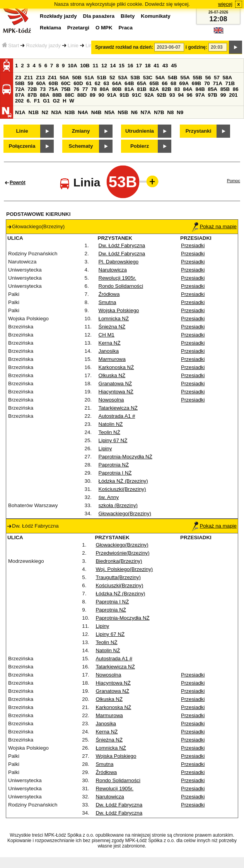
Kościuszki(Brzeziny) (122, 489)
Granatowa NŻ (115, 384)
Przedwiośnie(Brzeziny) (122, 553)
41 (156, 66)
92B (162, 95)
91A (112, 95)
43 (165, 66)
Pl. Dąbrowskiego (119, 262)
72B (32, 89)
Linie (73, 45)
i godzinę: (196, 47)
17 (139, 66)
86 (236, 89)
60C (66, 83)
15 (122, 66)
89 (93, 95)
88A (44, 95)
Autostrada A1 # (117, 416)
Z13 (40, 78)
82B (167, 89)
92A (149, 95)
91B (124, 95)
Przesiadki (193, 245)
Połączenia (22, 146)
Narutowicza (113, 270)
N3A (57, 112)
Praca (126, 28)
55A (185, 78)
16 (131, 66)
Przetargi (78, 28)
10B (85, 66)
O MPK (104, 28)
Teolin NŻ (109, 432)
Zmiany (81, 131)
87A (20, 95)
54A (160, 78)
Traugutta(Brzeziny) (118, 577)
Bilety (128, 16)
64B (129, 83)
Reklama (50, 28)
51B (102, 78)
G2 (56, 101)
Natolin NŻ (111, 424)
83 (177, 89)
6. (29, 101)
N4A (83, 112)
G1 (46, 101)
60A (41, 83)
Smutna (107, 302)
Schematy (81, 146)
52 (112, 78)
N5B (123, 112)
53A (123, 78)
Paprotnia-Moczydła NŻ (125, 457)
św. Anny (109, 497)
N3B (70, 112)
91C (137, 95)
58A (227, 78)
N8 (170, 112)
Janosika (109, 351)
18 (148, 66)
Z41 (52, 78)
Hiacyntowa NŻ (116, 392)
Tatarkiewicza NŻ (118, 408)
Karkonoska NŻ (116, 367)
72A (20, 89)
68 (173, 83)
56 (208, 78)
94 (181, 95)
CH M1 (107, 335)
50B (77, 78)
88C (70, 95)
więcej (225, 4)
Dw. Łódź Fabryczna (122, 245)
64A (117, 83)
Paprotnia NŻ (114, 465)
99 (223, 95)
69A (184, 83)
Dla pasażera (99, 16)
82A (154, 89)
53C (148, 78)
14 (113, 66)
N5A (110, 112)
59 (30, 83)
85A (213, 89)
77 (85, 89)
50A (64, 78)
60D (78, 83)
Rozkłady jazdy (43, 45)
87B (32, 95)
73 (43, 89)
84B (200, 89)
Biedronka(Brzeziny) (119, 561)
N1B (33, 112)
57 (217, 78)
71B (230, 83)
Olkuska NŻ (112, 375)
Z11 (28, 78)
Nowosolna (111, 400)
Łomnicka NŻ (114, 319)
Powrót (18, 183)
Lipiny (105, 449)
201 (233, 95)
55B (197, 78)
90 (101, 95)
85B (225, 89)
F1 (37, 101)
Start (10, 45)
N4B (96, 112)
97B (213, 95)
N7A (146, 112)
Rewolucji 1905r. (118, 278)
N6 (134, 112)
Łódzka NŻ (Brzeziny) (123, 481)
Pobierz (140, 146)
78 (94, 89)
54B (172, 78)
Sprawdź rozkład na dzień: (124, 47)
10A (72, 66)
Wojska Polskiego (119, 310)
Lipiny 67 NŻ (113, 440)
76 (76, 89)
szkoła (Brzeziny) (118, 505)
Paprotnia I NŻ (115, 473)
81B (142, 89)
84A (188, 89)
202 (19, 101)
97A (200, 95)
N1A (20, 112)
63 (106, 83)
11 (95, 66)
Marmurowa (112, 359)
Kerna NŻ (110, 343)
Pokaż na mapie (214, 226)
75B (66, 89)
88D (82, 95)
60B (53, 83)
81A (129, 89)
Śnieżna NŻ (112, 327)
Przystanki (199, 131)
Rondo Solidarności (121, 286)
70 (207, 83)
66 (165, 83)
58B (20, 83)
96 (190, 95)
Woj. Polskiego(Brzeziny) (124, 569)
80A (104, 89)
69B (196, 83)
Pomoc (234, 181)
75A (53, 89)
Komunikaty (155, 16)
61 (89, 83)
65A (142, 83)
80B (117, 89)
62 (98, 83)
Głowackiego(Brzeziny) (125, 513)
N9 (180, 112)
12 (104, 66)
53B (135, 78)
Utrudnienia (140, 131)
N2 (45, 112)
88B (57, 95)
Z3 (18, 78)
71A (217, 83)
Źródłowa (109, 294)
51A (89, 78)
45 (174, 66)
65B (154, 83)
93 (172, 95)
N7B (159, 112)
